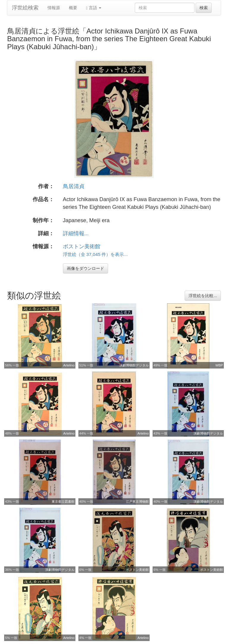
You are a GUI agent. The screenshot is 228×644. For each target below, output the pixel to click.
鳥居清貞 (74, 186)
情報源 (54, 8)
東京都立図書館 (63, 502)
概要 (73, 8)
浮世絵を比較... (203, 296)
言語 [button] (94, 8)
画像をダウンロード (85, 268)
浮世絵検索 (25, 8)
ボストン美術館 (82, 246)
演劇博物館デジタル (134, 365)
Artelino (69, 365)
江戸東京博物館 (137, 502)
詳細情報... (76, 233)
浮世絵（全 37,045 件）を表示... (95, 254)
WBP (219, 365)
